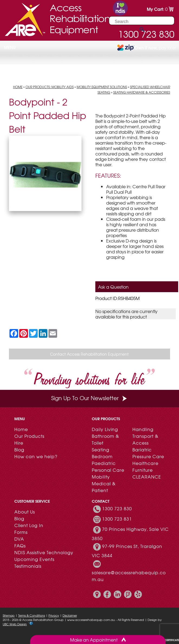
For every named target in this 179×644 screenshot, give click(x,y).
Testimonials (28, 566)
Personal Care (108, 470)
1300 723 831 (117, 519)
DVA (19, 539)
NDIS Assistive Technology (44, 552)
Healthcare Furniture (145, 466)
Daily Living (105, 429)
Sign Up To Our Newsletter (90, 398)
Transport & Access (145, 439)
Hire (19, 443)
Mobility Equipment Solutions (102, 87)
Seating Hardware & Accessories (142, 92)
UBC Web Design (15, 624)
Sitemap (9, 615)
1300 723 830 (117, 508)
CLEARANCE (147, 477)
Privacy (54, 615)
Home (18, 87)
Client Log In (29, 525)
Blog (19, 449)
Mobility (101, 477)
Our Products (29, 436)
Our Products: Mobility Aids (50, 87)
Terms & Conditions (32, 615)
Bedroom (102, 456)
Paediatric (104, 463)
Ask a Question (113, 287)
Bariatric (142, 449)
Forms (21, 532)
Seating (101, 449)
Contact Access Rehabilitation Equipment (89, 354)
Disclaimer (70, 615)
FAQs (20, 546)
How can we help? (36, 456)
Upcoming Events (34, 559)
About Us (25, 512)
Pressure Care (148, 456)
